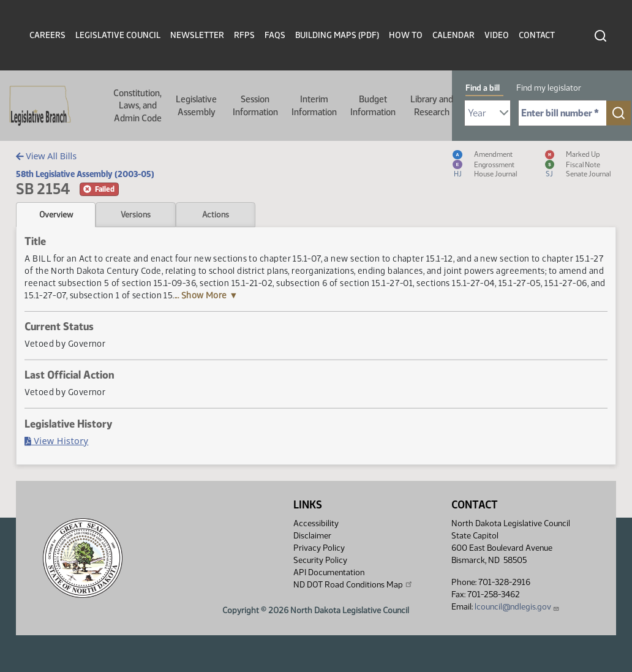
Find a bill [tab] (483, 88)
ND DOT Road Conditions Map (353, 584)
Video (497, 35)
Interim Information (314, 105)
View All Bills (46, 156)
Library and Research (432, 105)
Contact (537, 35)
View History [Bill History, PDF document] (56, 441)
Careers (47, 35)
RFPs (244, 35)
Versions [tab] (136, 214)
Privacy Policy (319, 548)
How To (406, 35)
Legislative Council (118, 35)
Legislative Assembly (196, 105)
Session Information (255, 105)
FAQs (275, 35)
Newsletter (197, 35)
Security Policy (320, 560)
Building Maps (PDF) (337, 35)
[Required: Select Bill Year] (487, 113)
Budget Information (373, 105)
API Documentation (329, 572)
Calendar (453, 35)
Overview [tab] (56, 214)
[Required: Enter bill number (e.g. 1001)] (562, 113)
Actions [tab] (216, 214)
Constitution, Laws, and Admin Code (137, 106)
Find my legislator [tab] (549, 88)
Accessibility (316, 523)
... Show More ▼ (206, 295)
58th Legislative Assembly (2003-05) (85, 174)
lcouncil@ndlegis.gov (517, 607)
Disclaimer (312, 536)
